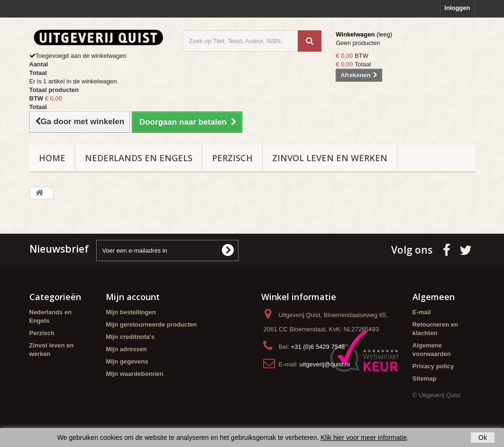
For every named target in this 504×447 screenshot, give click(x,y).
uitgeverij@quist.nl (325, 364)
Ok (483, 438)
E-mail (422, 312)
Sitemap (425, 379)
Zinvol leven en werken (330, 158)
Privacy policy (433, 366)
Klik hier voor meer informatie (364, 438)
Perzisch (232, 158)
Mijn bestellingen (131, 312)
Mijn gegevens (127, 361)
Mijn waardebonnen (134, 374)
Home (52, 158)
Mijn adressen (126, 349)
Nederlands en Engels (139, 158)
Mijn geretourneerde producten (151, 324)
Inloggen (457, 8)
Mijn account (133, 297)
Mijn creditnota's (130, 337)
